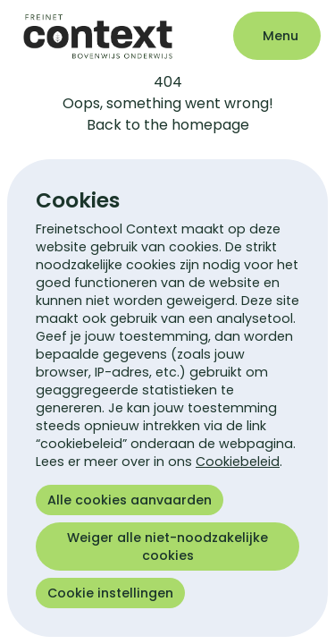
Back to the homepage (168, 125)
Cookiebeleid (238, 462)
